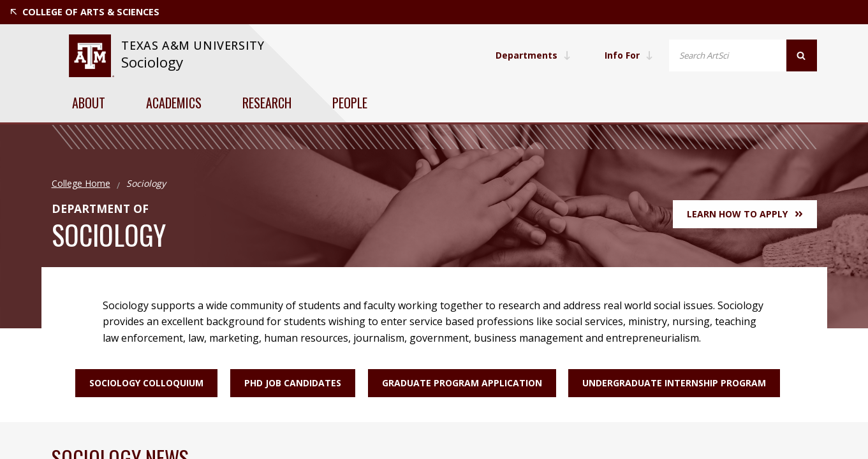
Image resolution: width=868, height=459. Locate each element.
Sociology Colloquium (146, 383)
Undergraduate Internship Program (675, 383)
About (89, 103)
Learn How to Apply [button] (745, 214)
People (350, 103)
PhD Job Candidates (293, 383)
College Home (81, 183)
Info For (628, 55)
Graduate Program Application (462, 383)
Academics (174, 103)
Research (267, 103)
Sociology (152, 62)
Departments (532, 55)
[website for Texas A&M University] (92, 56)
